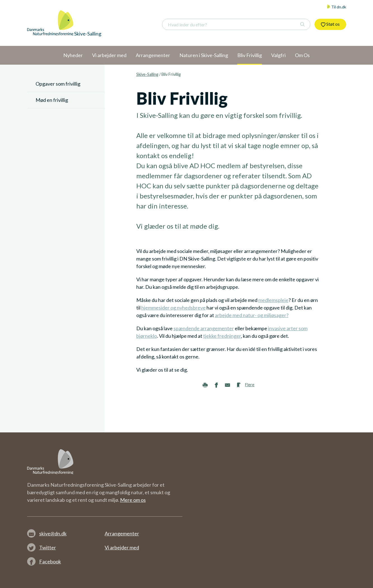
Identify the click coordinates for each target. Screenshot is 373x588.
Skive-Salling (147, 74)
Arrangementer (122, 533)
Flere (250, 385)
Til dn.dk (336, 7)
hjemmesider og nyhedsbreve (173, 308)
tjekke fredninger (222, 336)
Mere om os (133, 500)
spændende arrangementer (204, 328)
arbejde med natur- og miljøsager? (252, 315)
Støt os (330, 24)
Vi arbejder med (122, 547)
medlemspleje (273, 300)
